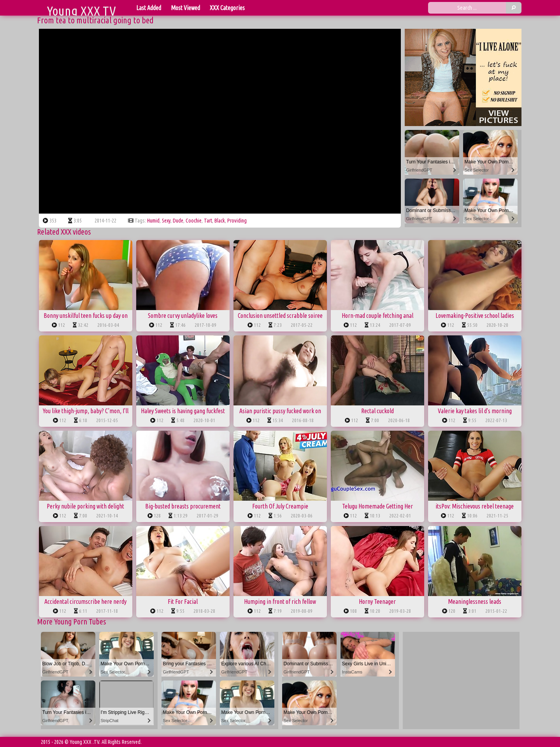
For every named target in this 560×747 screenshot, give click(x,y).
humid (153, 221)
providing (237, 221)
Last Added (149, 8)
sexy (166, 221)
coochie (194, 221)
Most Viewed (185, 8)
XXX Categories (227, 8)
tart (208, 221)
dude (178, 221)
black (220, 221)
